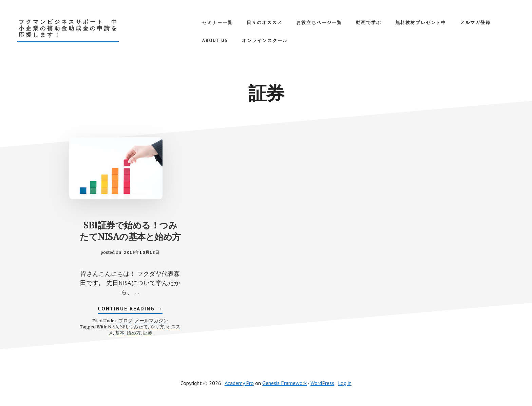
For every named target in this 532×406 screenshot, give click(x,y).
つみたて (138, 327)
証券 (148, 333)
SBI (123, 327)
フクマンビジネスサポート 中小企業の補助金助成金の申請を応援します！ (69, 28)
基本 (120, 333)
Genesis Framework (284, 383)
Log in (345, 383)
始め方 (134, 333)
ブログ (126, 321)
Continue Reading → (130, 309)
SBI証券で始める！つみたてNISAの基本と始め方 (130, 231)
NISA (113, 327)
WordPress (322, 383)
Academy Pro (239, 383)
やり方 (157, 327)
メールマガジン (151, 321)
